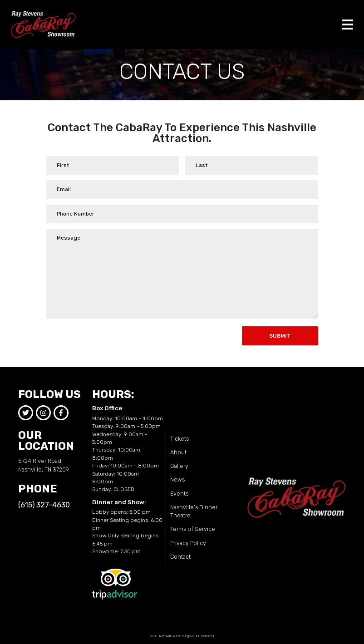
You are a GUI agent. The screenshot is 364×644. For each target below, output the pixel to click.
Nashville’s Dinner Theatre (194, 511)
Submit (280, 336)
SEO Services (204, 636)
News (177, 479)
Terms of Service (193, 529)
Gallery (179, 466)
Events (179, 494)
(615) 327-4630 (44, 505)
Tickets (180, 439)
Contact (180, 557)
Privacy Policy (188, 543)
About (178, 452)
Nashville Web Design (175, 636)
